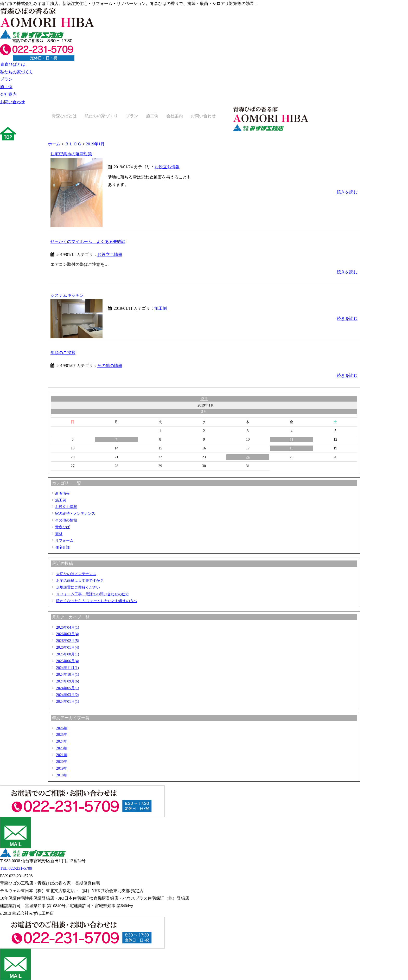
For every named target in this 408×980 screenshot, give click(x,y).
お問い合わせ (12, 102)
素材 (59, 534)
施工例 (6, 87)
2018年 (62, 775)
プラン (6, 79)
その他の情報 (110, 366)
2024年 (62, 741)
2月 (204, 411)
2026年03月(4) (68, 634)
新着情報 (62, 493)
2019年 (62, 768)
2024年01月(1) (68, 701)
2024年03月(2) (68, 695)
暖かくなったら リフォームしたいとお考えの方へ (97, 601)
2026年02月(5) (68, 641)
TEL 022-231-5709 (16, 868)
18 (291, 448)
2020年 (62, 762)
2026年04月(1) (68, 627)
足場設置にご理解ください (78, 587)
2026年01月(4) (68, 647)
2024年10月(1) (68, 674)
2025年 (62, 734)
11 (292, 440)
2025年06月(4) (68, 661)
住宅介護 (62, 547)
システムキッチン (67, 295)
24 (248, 457)
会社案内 (8, 94)
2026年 (62, 728)
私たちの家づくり (17, 72)
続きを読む (347, 192)
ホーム (54, 144)
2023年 (62, 748)
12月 (204, 399)
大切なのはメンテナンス (76, 574)
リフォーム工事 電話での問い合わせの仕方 (93, 594)
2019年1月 (95, 144)
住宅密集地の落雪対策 (71, 154)
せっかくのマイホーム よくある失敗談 (88, 241)
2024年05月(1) (68, 688)
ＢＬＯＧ (73, 144)
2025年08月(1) (68, 654)
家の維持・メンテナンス (75, 513)
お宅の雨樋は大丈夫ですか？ (80, 581)
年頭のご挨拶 (63, 353)
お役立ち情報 (167, 167)
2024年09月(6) (68, 681)
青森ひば (62, 527)
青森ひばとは (13, 64)
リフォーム (64, 540)
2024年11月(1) (68, 668)
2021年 (62, 755)
